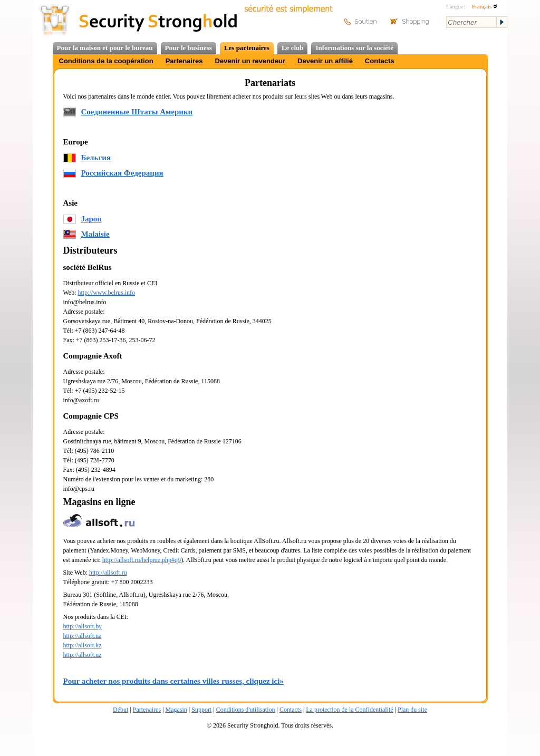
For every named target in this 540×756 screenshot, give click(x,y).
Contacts (380, 61)
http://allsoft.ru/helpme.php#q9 (142, 560)
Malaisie (95, 234)
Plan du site (412, 710)
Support (201, 710)
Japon (91, 219)
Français (485, 6)
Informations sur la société (354, 48)
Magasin (176, 710)
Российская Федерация (122, 173)
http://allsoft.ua (83, 636)
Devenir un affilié (325, 61)
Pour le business (189, 48)
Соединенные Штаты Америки (137, 112)
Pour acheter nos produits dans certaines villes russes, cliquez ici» (173, 681)
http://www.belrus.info (107, 293)
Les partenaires (247, 48)
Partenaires (184, 61)
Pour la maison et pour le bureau (105, 48)
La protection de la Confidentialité (349, 710)
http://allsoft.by (83, 626)
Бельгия (96, 158)
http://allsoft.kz (83, 645)
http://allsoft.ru (108, 573)
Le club (293, 48)
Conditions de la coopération (106, 61)
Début (120, 710)
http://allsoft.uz (83, 655)
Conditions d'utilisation (246, 710)
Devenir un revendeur (250, 61)
